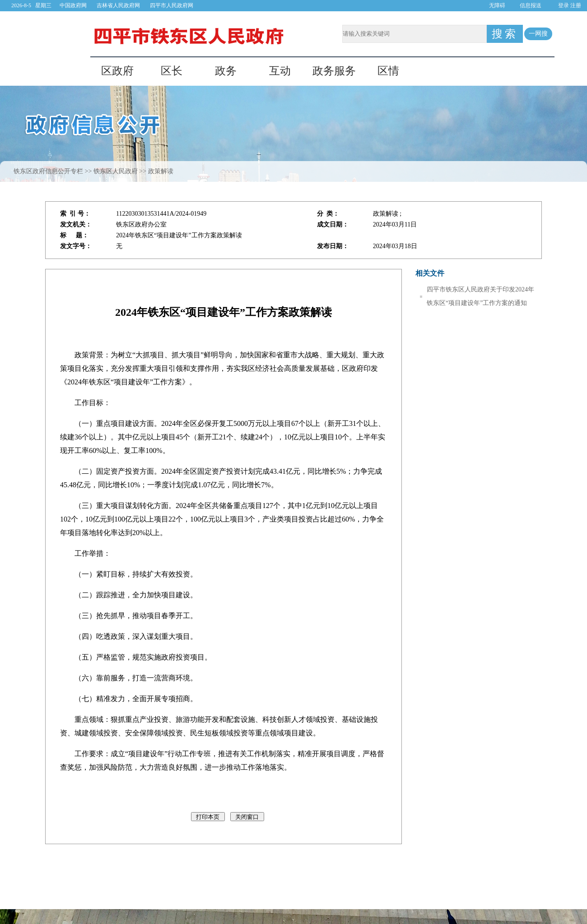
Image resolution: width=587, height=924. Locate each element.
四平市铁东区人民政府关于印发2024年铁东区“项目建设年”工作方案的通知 (480, 296)
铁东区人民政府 (116, 171)
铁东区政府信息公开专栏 (48, 171)
